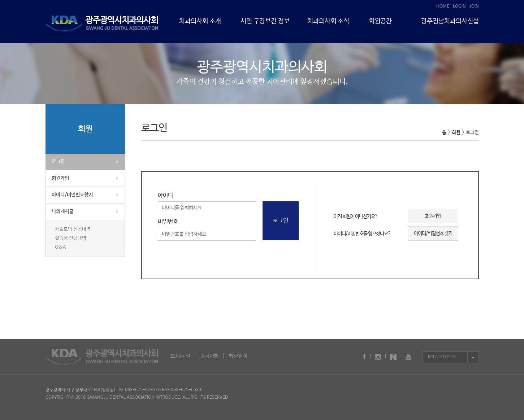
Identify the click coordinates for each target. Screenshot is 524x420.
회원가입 (60, 178)
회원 (456, 133)
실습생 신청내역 (71, 238)
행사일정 (238, 356)
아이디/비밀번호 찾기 (433, 233)
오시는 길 (180, 356)
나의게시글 (62, 211)
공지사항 (209, 356)
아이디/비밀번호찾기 (72, 195)
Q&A (60, 247)
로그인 (58, 162)
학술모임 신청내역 (73, 229)
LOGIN (459, 6)
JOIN (474, 6)
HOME (443, 6)
